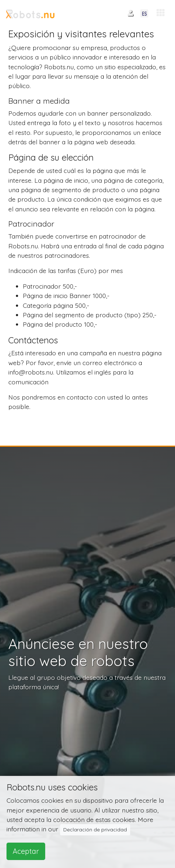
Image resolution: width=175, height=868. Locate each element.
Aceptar (26, 851)
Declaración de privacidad (95, 830)
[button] (161, 13)
